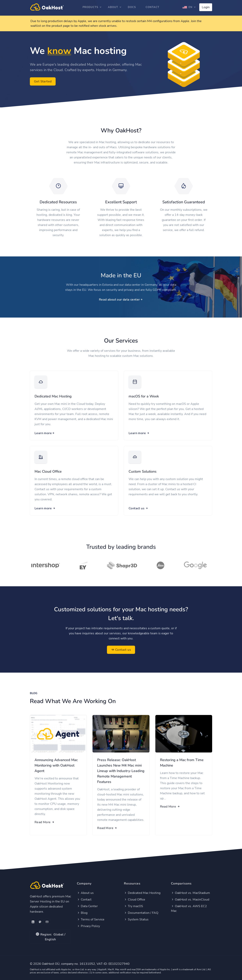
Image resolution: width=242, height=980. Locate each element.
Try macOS (133, 906)
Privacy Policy (88, 926)
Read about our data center (121, 300)
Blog (82, 913)
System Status (136, 919)
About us (85, 893)
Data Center (87, 906)
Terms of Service (91, 919)
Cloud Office (135, 900)
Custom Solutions (143, 471)
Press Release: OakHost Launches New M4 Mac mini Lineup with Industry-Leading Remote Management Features (121, 771)
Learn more (45, 433)
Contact (152, 7)
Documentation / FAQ (141, 913)
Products (90, 7)
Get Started (43, 81)
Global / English (50, 937)
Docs (132, 7)
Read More (45, 822)
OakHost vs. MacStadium (190, 893)
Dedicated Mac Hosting (53, 396)
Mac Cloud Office (48, 471)
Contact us (139, 508)
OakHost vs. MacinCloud (190, 900)
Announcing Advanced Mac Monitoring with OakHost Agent (56, 765)
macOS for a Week (144, 396)
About (113, 7)
